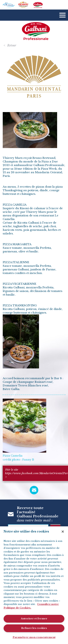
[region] (34, 585)
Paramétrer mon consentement (34, 637)
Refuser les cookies (34, 628)
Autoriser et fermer (34, 619)
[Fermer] (63, 532)
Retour (12, 45)
